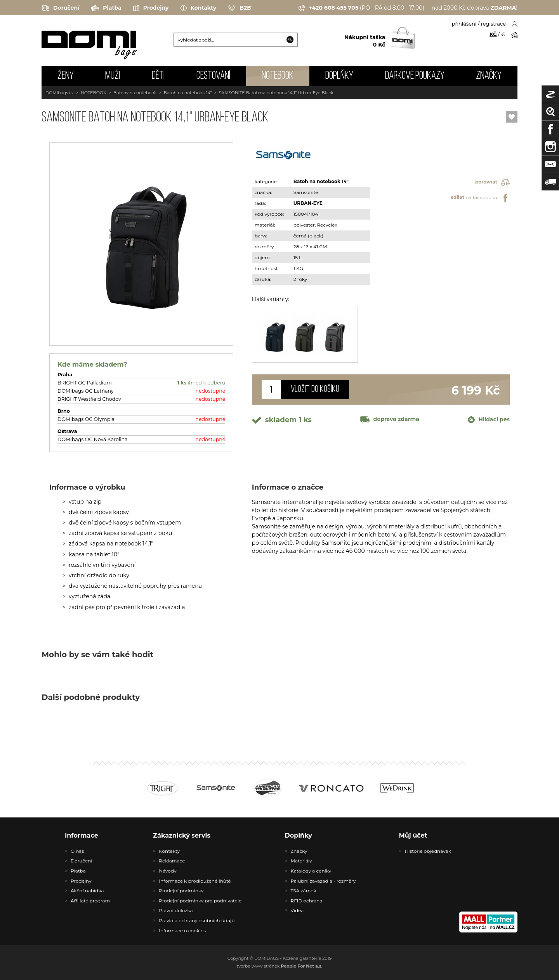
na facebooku (480, 198)
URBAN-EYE (308, 203)
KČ (493, 34)
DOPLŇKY (339, 76)
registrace (493, 24)
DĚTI (158, 76)
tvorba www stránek (280, 966)
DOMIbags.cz (60, 93)
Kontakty (199, 8)
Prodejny (151, 8)
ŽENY (66, 76)
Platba (106, 8)
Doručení (60, 8)
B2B (240, 8)
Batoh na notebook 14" (188, 93)
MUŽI (113, 76)
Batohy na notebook (135, 93)
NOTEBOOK (278, 76)
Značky (489, 76)
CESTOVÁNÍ (213, 76)
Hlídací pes (489, 420)
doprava (390, 419)
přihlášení (464, 24)
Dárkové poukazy (415, 76)
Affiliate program (90, 901)
